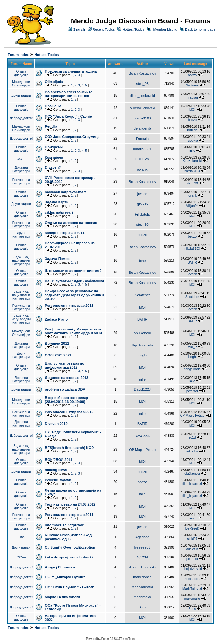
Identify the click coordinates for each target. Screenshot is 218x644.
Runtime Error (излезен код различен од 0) (68, 537)
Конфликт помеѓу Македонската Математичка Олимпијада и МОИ (73, 331)
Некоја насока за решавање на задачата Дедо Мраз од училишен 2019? (74, 295)
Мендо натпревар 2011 (65, 233)
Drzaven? (53, 167)
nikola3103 (142, 118)
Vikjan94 (192, 206)
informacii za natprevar (64, 525)
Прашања (53, 106)
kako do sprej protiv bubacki (69, 557)
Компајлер (54, 157)
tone (142, 261)
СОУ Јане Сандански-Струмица (72, 137)
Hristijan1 (192, 130)
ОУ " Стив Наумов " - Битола (70, 587)
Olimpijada (54, 82)
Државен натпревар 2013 (67, 378)
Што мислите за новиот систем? (73, 271)
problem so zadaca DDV (65, 389)
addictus (192, 451)
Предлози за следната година (71, 71)
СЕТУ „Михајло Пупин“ (65, 577)
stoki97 (192, 539)
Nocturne (192, 85)
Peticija (51, 126)
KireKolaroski (192, 161)
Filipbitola (142, 214)
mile (192, 151)
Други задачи (21, 96)
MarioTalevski (142, 587)
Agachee (142, 537)
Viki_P (192, 347)
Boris (142, 607)
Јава (21, 537)
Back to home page (200, 29)
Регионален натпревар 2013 (69, 306)
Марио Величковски (62, 597)
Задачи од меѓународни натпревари (21, 319)
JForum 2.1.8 (108, 639)
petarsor (192, 391)
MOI (192, 110)
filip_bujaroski (142, 345)
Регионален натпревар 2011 (69, 515)
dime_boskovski (142, 96)
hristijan (192, 98)
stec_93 (142, 84)
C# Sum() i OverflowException (70, 547)
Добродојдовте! (21, 118)
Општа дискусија (21, 73)
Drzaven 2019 (56, 424)
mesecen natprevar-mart (65, 192)
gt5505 (142, 204)
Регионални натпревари (21, 182)
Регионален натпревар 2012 (69, 412)
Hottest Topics (133, 29)
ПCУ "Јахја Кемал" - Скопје (68, 116)
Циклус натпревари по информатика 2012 (65, 365)
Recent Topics (104, 29)
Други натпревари (21, 235)
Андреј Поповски (60, 567)
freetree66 (142, 547)
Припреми (54, 147)
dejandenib (142, 128)
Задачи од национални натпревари (21, 261)
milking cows (56, 470)
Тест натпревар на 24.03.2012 (70, 504)
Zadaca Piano (56, 319)
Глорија (142, 139)
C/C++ (21, 159)
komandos (192, 579)
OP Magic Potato (192, 416)
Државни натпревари (21, 169)
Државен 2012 (57, 343)
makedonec (142, 577)
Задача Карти (57, 202)
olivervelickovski (142, 108)
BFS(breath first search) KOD (69, 448)
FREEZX (142, 159)
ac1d (192, 438)
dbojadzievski (192, 569)
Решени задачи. (58, 480)
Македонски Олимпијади (21, 84)
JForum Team (126, 639)
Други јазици (21, 547)
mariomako (142, 597)
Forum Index (18, 55)
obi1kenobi (142, 333)
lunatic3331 (142, 149)
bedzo (192, 75)
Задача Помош (58, 259)
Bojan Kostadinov (142, 73)
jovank (142, 169)
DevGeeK (142, 436)
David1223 (142, 389)
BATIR (192, 262)
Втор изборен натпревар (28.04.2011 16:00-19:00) (66, 400)
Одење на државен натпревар (71, 223)
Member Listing (165, 29)
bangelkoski (192, 369)
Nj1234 (142, 557)
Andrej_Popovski (142, 567)
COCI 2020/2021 (58, 355)
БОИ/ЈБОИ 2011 (58, 460)
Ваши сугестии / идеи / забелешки (74, 281)
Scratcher (142, 295)
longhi (142, 355)
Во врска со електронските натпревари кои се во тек (69, 94)
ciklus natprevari (59, 212)
